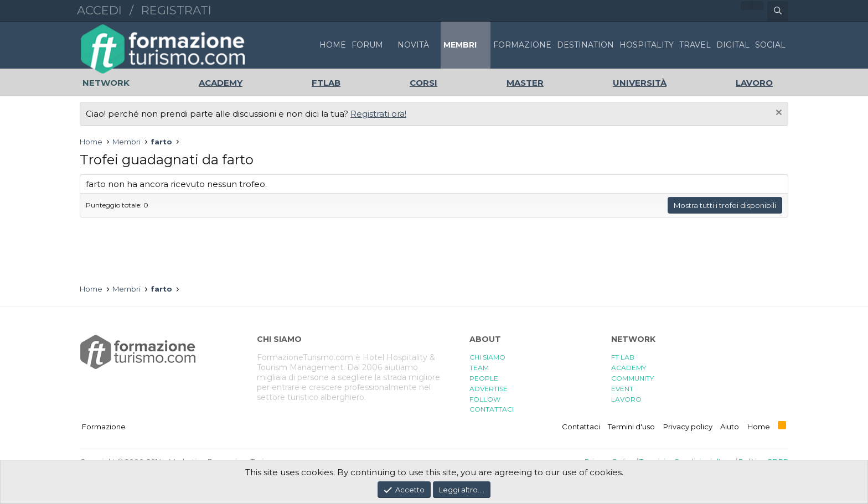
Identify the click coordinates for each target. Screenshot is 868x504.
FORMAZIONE (522, 45)
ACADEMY (629, 368)
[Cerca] (778, 11)
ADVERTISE (489, 389)
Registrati (176, 10)
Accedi (99, 10)
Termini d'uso (631, 427)
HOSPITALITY (647, 45)
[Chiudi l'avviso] (777, 114)
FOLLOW (485, 399)
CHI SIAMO (487, 357)
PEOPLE (484, 378)
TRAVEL (695, 45)
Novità (413, 45)
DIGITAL (733, 45)
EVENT (622, 389)
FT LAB (623, 357)
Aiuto (730, 427)
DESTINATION (585, 45)
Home (333, 45)
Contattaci (581, 427)
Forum (367, 45)
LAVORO (626, 399)
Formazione (104, 427)
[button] (389, 45)
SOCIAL (770, 45)
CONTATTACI (492, 409)
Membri (460, 45)
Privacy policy (688, 427)
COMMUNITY (632, 378)
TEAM (479, 368)
